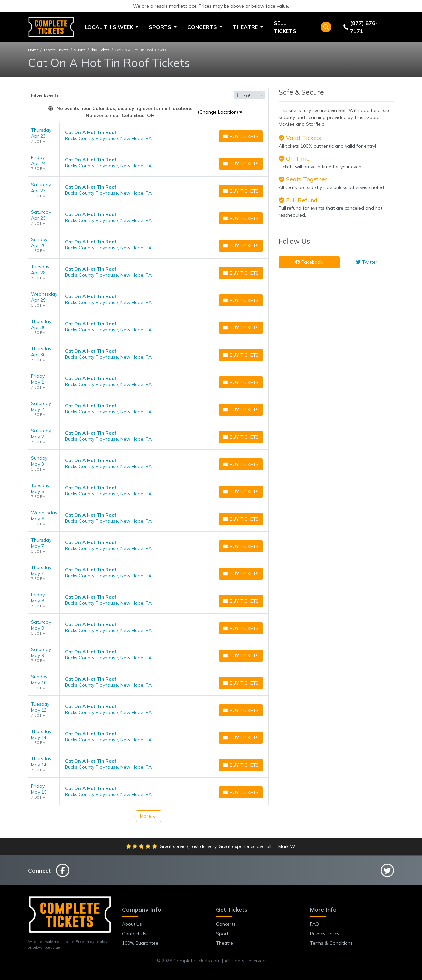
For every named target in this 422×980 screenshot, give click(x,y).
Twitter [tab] (367, 262)
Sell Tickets (285, 27)
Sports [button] (161, 27)
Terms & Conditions (331, 943)
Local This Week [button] (109, 27)
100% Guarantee (140, 943)
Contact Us (134, 934)
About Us (132, 924)
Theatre (225, 943)
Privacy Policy (325, 934)
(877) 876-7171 (360, 27)
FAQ (315, 924)
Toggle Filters (250, 95)
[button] (326, 27)
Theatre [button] (246, 27)
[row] (148, 136)
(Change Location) (220, 112)
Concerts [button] (203, 27)
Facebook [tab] (309, 262)
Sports (223, 934)
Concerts (226, 924)
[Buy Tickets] (241, 136)
